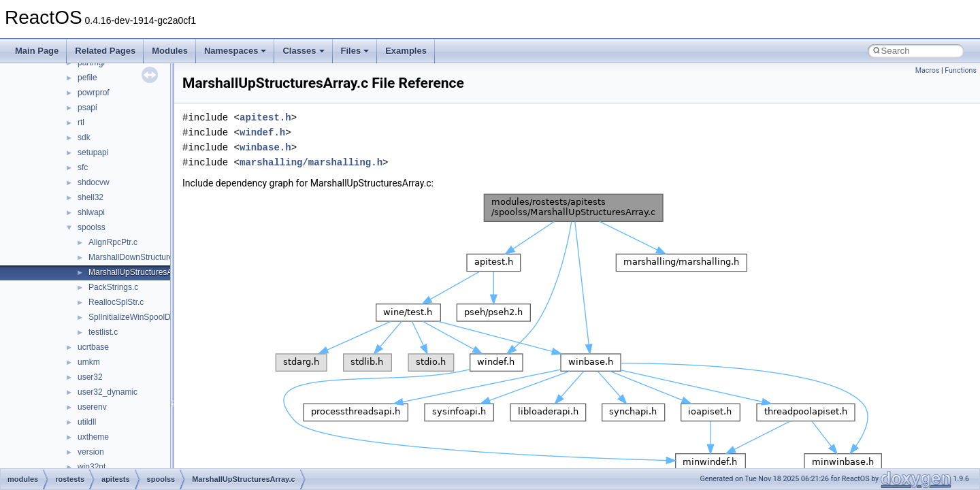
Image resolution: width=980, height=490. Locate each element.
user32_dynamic (108, 392)
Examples (406, 51)
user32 (90, 377)
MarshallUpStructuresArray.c (140, 272)
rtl (81, 122)
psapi (87, 108)
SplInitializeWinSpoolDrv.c (136, 317)
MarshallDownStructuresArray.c (146, 257)
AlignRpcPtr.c (113, 242)
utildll (87, 422)
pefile (87, 78)
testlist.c (103, 332)
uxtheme (93, 437)
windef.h (262, 132)
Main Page (37, 51)
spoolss (92, 227)
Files (355, 51)
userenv (92, 407)
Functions (961, 70)
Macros (928, 70)
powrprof (94, 93)
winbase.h (265, 147)
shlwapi (91, 212)
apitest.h (265, 117)
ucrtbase (93, 347)
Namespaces (235, 51)
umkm (89, 362)
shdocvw (94, 182)
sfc (83, 167)
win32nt (92, 467)
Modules (170, 51)
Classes (303, 51)
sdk (84, 137)
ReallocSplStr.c (116, 302)
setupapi (93, 152)
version (91, 452)
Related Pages (105, 51)
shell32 (91, 197)
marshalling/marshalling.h (311, 162)
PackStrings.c (113, 287)
